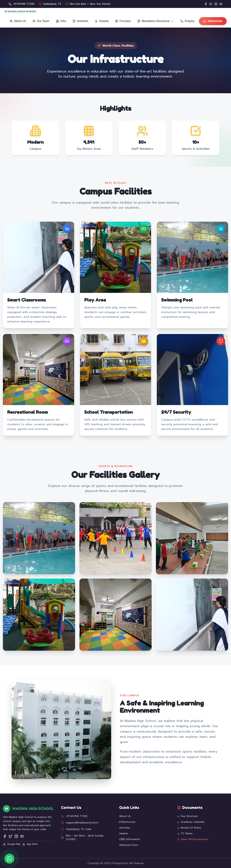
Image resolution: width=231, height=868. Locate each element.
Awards (123, 833)
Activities (125, 828)
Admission (213, 21)
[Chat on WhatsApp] (9, 859)
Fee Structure (187, 816)
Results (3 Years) (189, 828)
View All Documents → (194, 839)
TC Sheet (185, 834)
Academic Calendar (191, 822)
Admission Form (129, 845)
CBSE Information (130, 839)
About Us (125, 816)
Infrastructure (127, 822)
